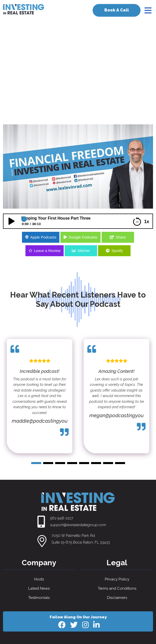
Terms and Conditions (117, 588)
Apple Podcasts (43, 237)
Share (121, 237)
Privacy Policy (117, 579)
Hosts (39, 579)
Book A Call (117, 10)
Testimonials (39, 598)
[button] (36, 463)
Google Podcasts (83, 237)
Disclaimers (117, 598)
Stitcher (84, 251)
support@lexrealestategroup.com (78, 525)
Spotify (117, 251)
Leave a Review (47, 251)
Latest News (39, 588)
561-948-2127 (62, 518)
